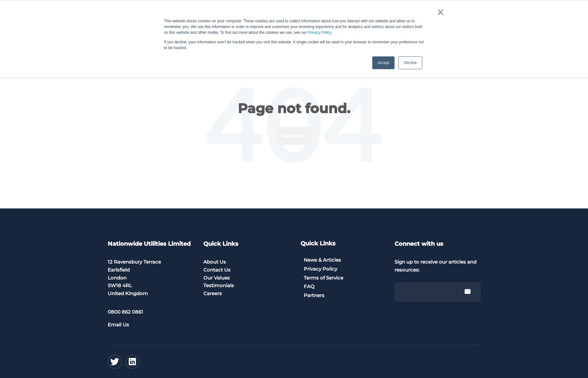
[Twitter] (115, 362)
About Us (215, 262)
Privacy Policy (319, 33)
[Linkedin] (132, 362)
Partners (314, 295)
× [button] (441, 12)
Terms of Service (323, 278)
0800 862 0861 (125, 312)
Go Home (294, 136)
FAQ (309, 286)
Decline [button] (410, 63)
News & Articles (322, 260)
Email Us (118, 325)
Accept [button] (384, 63)
